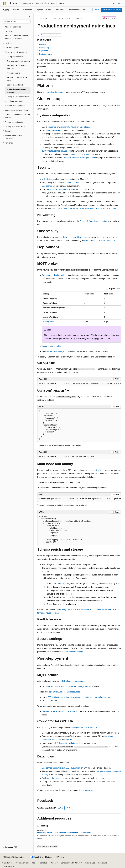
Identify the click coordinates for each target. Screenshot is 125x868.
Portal (96, 10)
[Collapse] (30, 16)
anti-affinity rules (101, 470)
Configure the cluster (51, 130)
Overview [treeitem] (8, 31)
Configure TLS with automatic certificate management (65, 686)
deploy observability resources (76, 237)
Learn (40, 18)
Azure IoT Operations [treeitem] (13, 27)
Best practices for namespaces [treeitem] (18, 61)
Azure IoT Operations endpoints (94, 221)
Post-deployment (46, 54)
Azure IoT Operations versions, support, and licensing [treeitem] (17, 37)
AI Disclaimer (7, 863)
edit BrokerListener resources (73, 681)
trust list (69, 740)
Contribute (44, 863)
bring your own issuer (76, 183)
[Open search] (113, 3)
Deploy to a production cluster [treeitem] (18, 97)
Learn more (90, 790)
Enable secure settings (73, 652)
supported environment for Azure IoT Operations (68, 127)
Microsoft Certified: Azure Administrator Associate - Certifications (64, 833)
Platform (42, 44)
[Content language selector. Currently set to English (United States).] (14, 857)
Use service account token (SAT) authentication (63, 768)
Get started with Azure (112, 10)
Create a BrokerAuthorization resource (59, 711)
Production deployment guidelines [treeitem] (16, 91)
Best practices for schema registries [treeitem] (17, 67)
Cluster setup (44, 48)
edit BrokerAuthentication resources (64, 692)
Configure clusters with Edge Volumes (79, 158)
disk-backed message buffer (58, 351)
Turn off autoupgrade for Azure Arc (57, 151)
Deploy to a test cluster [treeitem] (16, 85)
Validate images (49, 179)
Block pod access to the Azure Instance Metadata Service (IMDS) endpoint (84, 208)
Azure (47, 18)
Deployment (44, 51)
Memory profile (49, 322)
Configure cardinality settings (55, 275)
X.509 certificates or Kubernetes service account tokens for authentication (78, 697)
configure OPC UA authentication (86, 727)
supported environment (53, 92)
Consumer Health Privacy (70, 863)
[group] (79, 384)
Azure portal (57, 584)
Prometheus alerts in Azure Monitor (100, 241)
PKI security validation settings (70, 743)
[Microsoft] (5, 3)
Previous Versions (22, 863)
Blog (33, 863)
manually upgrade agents (80, 154)
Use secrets (47, 186)
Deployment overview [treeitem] (15, 57)
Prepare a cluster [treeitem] (13, 73)
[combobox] (17, 21)
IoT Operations (74, 18)
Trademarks (102, 863)
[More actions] (119, 18)
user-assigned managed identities (60, 189)
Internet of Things (59, 18)
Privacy (53, 863)
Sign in (119, 3)
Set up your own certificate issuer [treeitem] (17, 79)
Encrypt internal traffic (51, 346)
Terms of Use (90, 863)
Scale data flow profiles (52, 778)
